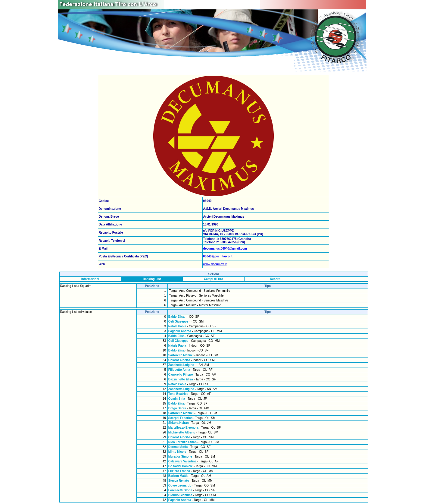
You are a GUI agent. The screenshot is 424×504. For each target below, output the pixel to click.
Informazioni (90, 279)
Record (275, 279)
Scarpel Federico (181, 418)
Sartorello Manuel (181, 355)
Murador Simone (180, 457)
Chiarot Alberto (179, 360)
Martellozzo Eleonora (183, 428)
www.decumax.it (215, 264)
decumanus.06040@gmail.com (225, 249)
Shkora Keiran (179, 423)
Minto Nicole (177, 452)
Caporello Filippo (181, 375)
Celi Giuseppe (178, 321)
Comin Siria (177, 399)
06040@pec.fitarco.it (218, 256)
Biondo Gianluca (180, 495)
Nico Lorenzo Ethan (182, 442)
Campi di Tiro (214, 279)
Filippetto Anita (179, 370)
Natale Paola (177, 326)
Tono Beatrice (178, 394)
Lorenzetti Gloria (180, 490)
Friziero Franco (179, 471)
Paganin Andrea (180, 331)
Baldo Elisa (176, 317)
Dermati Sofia (178, 447)
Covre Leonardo (180, 485)
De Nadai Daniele (181, 466)
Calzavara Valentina (182, 461)
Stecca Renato (179, 481)
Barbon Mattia (178, 476)
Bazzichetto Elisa (181, 379)
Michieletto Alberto (182, 432)
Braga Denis (177, 408)
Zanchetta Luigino (181, 365)
